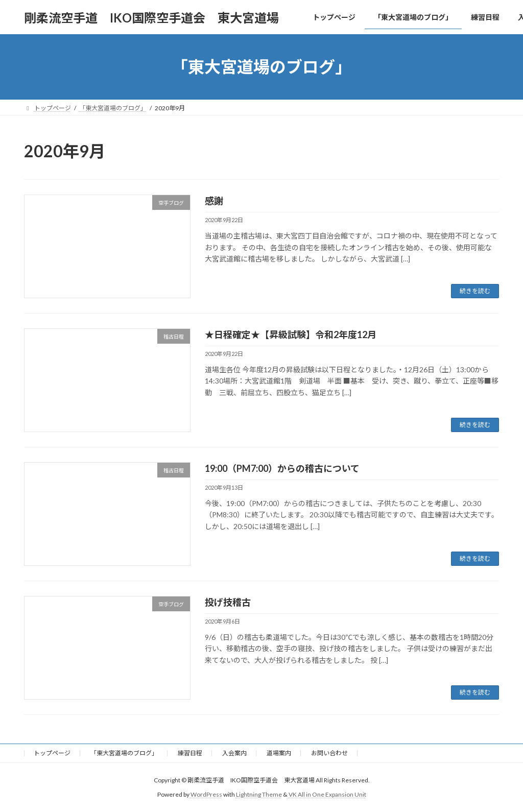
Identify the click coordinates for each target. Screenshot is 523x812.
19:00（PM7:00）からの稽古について (282, 468)
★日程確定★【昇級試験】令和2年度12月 (295, 335)
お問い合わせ (329, 753)
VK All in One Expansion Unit (327, 794)
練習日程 (190, 753)
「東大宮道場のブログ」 (124, 753)
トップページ (52, 753)
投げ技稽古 (228, 602)
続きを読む (475, 291)
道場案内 (279, 753)
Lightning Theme (259, 794)
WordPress (206, 794)
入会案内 (234, 753)
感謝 (214, 201)
